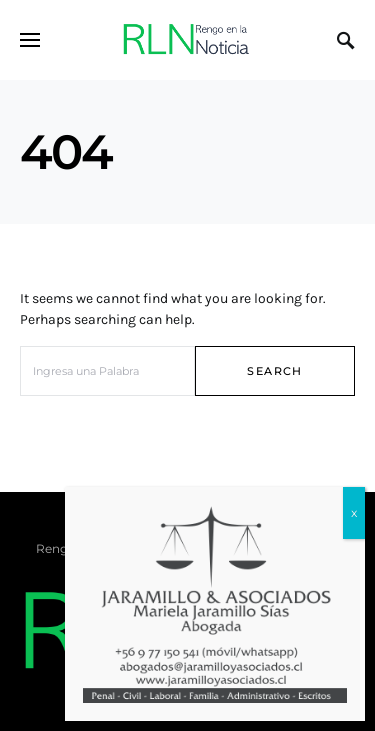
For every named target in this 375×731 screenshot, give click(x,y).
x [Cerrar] (354, 501)
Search (274, 371)
